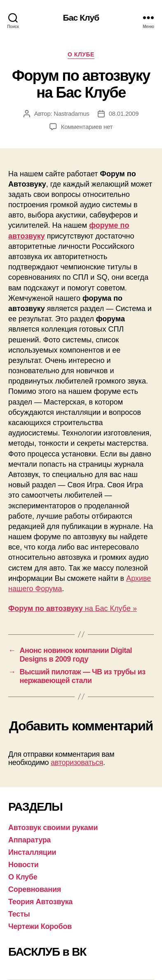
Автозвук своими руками (53, 828)
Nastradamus (71, 113)
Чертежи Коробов (40, 926)
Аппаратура (29, 840)
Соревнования (35, 889)
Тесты (19, 914)
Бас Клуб (81, 18)
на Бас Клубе (69, 608)
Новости (23, 865)
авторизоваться (77, 762)
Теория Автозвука (40, 902)
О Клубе (81, 54)
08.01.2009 (124, 113)
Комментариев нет (87, 127)
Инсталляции (32, 852)
